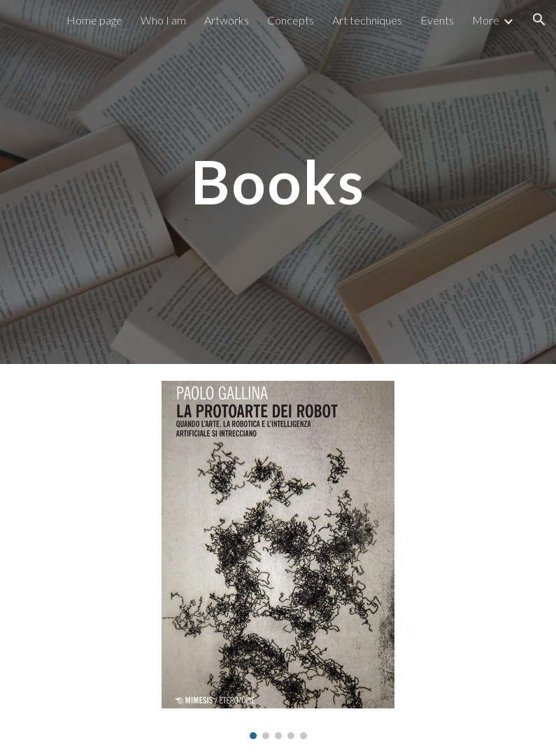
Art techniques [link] (367, 20)
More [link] (486, 20)
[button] (539, 20)
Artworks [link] (227, 20)
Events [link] (437, 20)
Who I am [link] (163, 20)
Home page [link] (94, 20)
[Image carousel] (278, 560)
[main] (278, 182)
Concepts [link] (291, 20)
